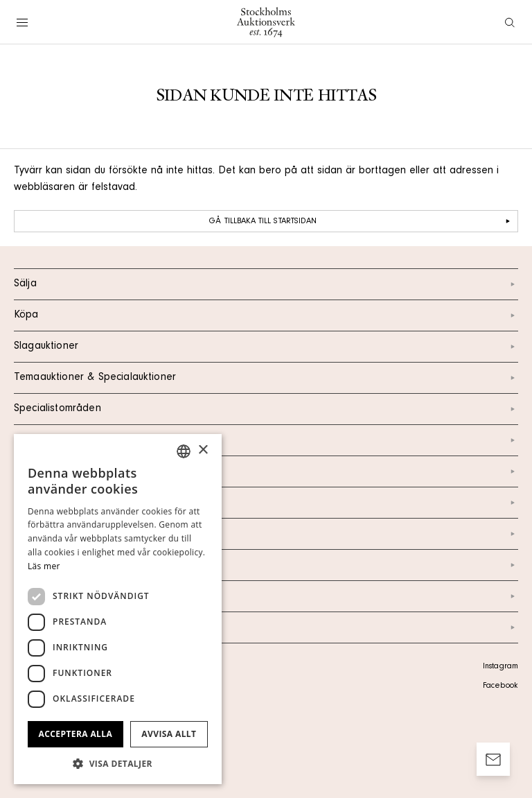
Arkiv (266, 627)
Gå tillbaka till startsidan (361, 221)
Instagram (500, 667)
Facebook (500, 686)
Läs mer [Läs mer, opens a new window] (44, 566)
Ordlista (266, 596)
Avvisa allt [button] (169, 734)
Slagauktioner (266, 347)
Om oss (266, 503)
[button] (118, 763)
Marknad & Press (266, 565)
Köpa (266, 315)
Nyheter (266, 534)
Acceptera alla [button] (76, 734)
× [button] (203, 450)
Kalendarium (266, 440)
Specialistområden (266, 409)
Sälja (266, 284)
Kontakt (266, 471)
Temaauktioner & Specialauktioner (266, 378)
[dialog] (118, 609)
